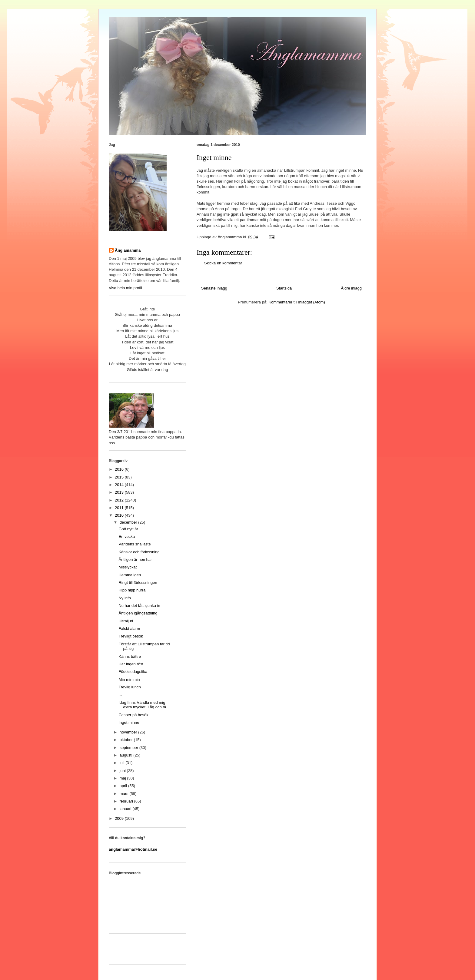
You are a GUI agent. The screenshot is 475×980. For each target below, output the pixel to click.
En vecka (126, 536)
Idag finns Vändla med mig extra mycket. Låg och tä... (144, 705)
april (124, 786)
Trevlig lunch (130, 687)
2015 (120, 477)
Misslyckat (128, 567)
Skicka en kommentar (223, 263)
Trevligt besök (131, 636)
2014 (120, 485)
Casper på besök (133, 715)
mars (125, 794)
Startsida (284, 288)
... (120, 695)
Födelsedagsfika (133, 672)
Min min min (129, 679)
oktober (127, 740)
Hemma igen (130, 575)
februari (127, 801)
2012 (120, 500)
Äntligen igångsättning (138, 613)
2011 (120, 508)
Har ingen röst (131, 664)
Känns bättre (130, 656)
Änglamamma (128, 250)
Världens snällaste (135, 544)
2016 (120, 469)
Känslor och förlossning (139, 552)
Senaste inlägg (214, 288)
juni (123, 771)
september (130, 748)
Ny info (125, 598)
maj (123, 778)
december (129, 522)
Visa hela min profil (125, 288)
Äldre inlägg (351, 288)
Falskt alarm (129, 629)
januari (126, 809)
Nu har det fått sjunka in (139, 606)
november (129, 732)
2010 (120, 515)
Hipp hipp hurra (132, 590)
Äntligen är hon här (135, 560)
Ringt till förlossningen (138, 583)
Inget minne (129, 722)
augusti (127, 755)
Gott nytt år (128, 529)
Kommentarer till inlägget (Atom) (297, 302)
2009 (120, 818)
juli (123, 763)
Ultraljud (126, 621)
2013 (120, 492)
